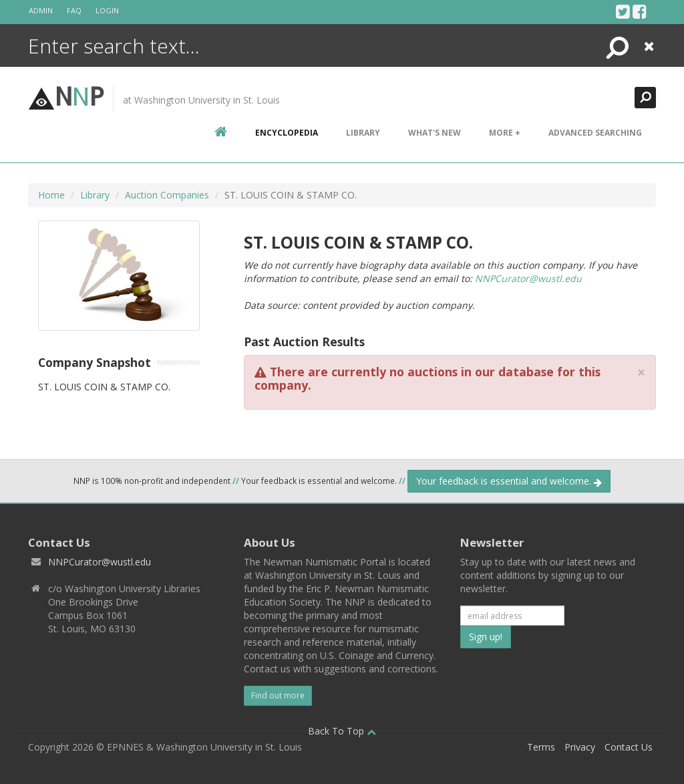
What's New (435, 133)
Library (363, 133)
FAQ (74, 10)
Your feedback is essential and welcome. (509, 481)
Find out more (278, 695)
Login (107, 10)
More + (505, 133)
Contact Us (629, 747)
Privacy (580, 747)
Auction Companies (167, 195)
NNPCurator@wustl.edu (528, 278)
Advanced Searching (595, 133)
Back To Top (342, 731)
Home (51, 195)
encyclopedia (287, 133)
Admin (41, 10)
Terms (541, 747)
